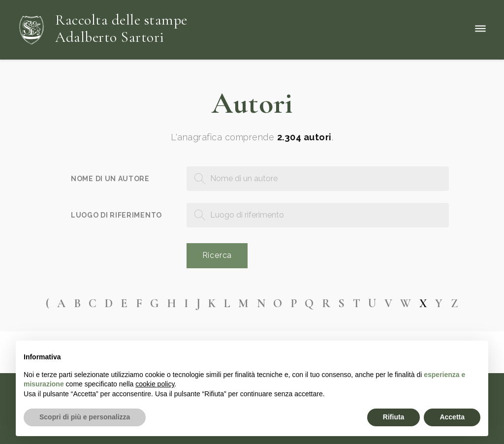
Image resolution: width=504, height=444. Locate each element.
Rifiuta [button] (394, 417)
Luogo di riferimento (116, 215)
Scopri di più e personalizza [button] (85, 417)
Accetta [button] (452, 417)
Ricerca (217, 255)
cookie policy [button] (155, 384)
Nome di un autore (110, 179)
